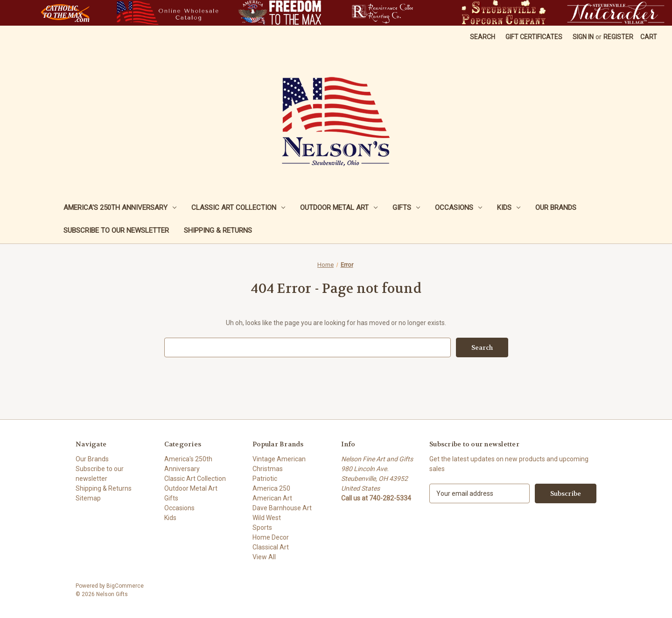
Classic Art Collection (238, 208)
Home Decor (271, 537)
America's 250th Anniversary (120, 208)
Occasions (458, 208)
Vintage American (279, 459)
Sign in (583, 37)
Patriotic (265, 479)
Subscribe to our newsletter (116, 230)
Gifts (406, 208)
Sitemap (88, 498)
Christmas (268, 469)
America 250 (271, 488)
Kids (509, 208)
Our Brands (556, 208)
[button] (65, 13)
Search (483, 37)
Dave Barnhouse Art (282, 508)
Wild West (267, 518)
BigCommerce (125, 586)
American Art (272, 498)
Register (618, 37)
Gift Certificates (534, 37)
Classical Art (271, 547)
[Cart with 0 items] (649, 37)
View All (264, 557)
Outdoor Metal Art (339, 208)
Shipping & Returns (218, 230)
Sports (262, 528)
